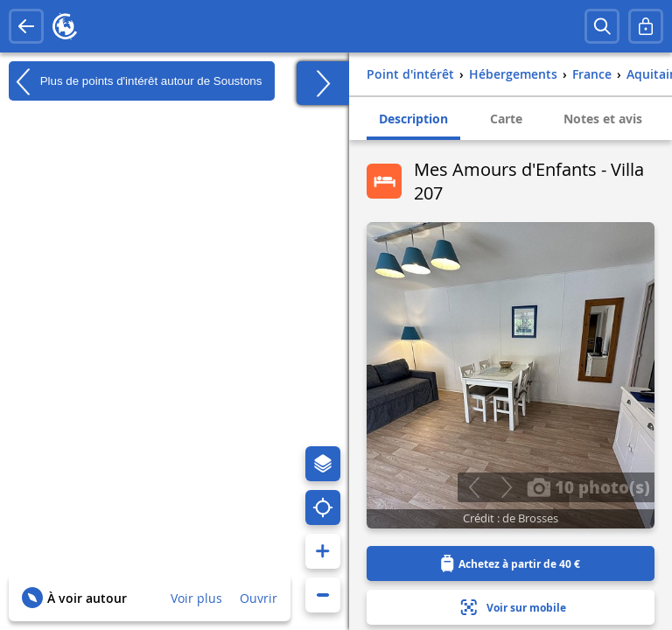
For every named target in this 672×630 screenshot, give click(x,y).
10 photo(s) (588, 486)
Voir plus (196, 598)
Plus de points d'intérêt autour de (135, 81)
